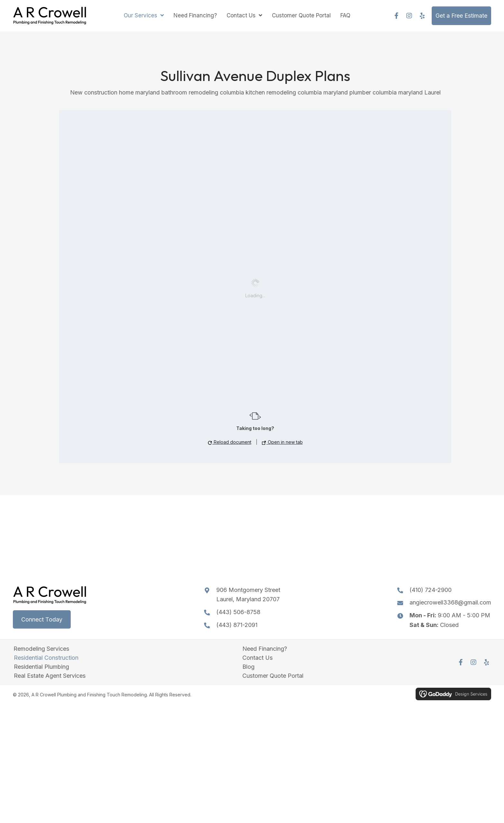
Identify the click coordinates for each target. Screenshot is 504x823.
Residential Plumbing (41, 667)
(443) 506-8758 (238, 612)
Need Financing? (265, 649)
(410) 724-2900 (431, 590)
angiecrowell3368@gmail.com (450, 602)
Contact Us (257, 658)
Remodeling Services (41, 649)
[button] (396, 16)
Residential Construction (46, 658)
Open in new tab (282, 442)
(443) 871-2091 (237, 625)
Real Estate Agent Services (50, 676)
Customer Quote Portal (273, 676)
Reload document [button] (230, 442)
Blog (248, 667)
